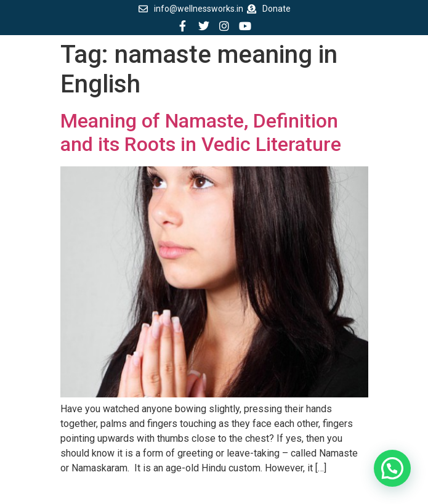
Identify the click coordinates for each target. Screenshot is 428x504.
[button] (392, 468)
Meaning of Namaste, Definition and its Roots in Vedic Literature (201, 132)
